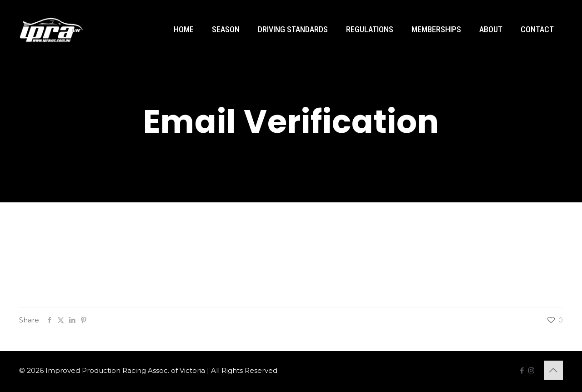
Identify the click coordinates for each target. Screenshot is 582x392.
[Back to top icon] (553, 370)
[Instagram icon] (531, 370)
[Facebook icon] (522, 370)
